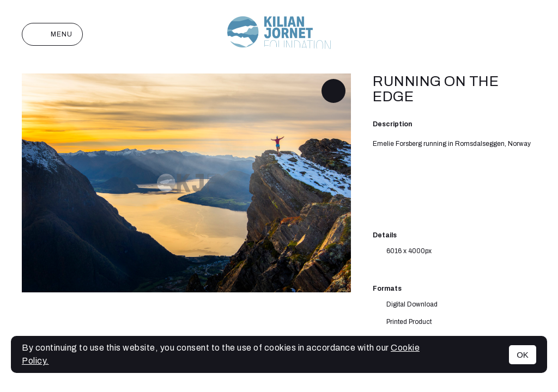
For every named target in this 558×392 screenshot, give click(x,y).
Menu (52, 34)
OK (523, 355)
